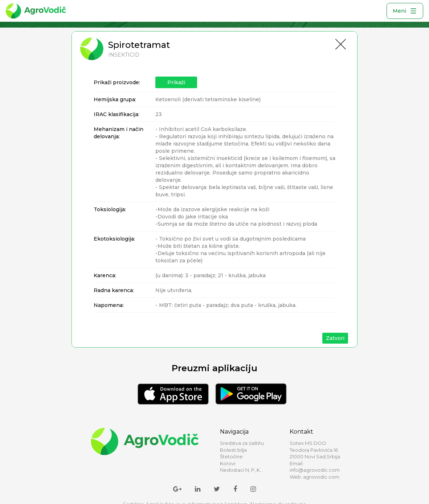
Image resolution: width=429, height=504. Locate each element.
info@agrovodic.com (315, 470)
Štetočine (231, 456)
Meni (405, 11)
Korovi (228, 463)
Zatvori (335, 338)
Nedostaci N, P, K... (242, 470)
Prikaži (176, 82)
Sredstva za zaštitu (242, 443)
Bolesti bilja (233, 450)
